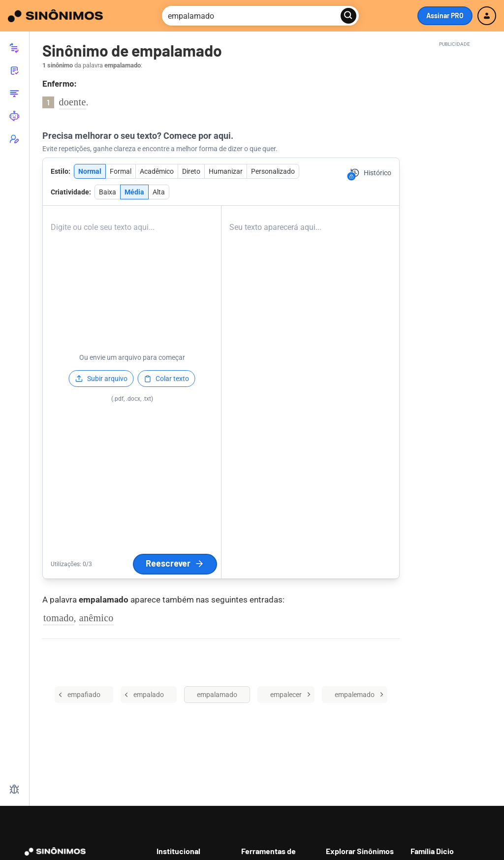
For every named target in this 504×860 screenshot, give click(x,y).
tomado (59, 618)
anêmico (96, 618)
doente (73, 102)
